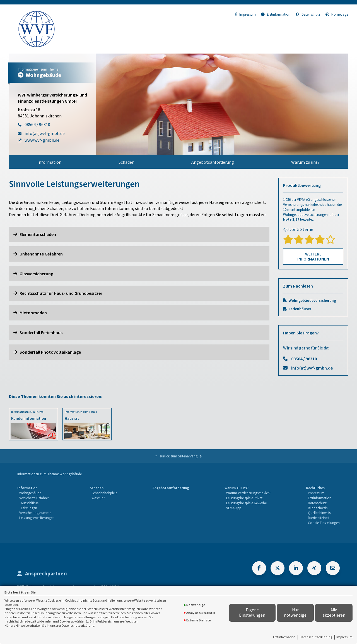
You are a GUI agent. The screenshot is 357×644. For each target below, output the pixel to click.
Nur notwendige (295, 612)
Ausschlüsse (30, 503)
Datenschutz (308, 14)
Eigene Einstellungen (252, 612)
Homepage (337, 14)
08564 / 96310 (304, 359)
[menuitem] (50, 162)
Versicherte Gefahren (34, 498)
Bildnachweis (318, 508)
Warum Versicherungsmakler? (248, 493)
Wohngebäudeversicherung (312, 301)
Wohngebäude (30, 493)
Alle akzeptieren (334, 612)
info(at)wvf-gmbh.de (312, 368)
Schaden (126, 162)
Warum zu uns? (305, 162)
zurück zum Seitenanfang (178, 456)
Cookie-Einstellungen (324, 523)
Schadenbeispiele (104, 493)
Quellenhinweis (319, 513)
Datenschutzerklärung (316, 637)
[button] (139, 234)
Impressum (344, 637)
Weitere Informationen (313, 256)
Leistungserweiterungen (37, 518)
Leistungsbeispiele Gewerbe (246, 503)
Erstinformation (284, 637)
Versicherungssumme (35, 513)
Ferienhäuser (300, 309)
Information (49, 162)
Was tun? (98, 498)
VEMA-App (234, 508)
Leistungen (29, 508)
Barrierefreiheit (319, 518)
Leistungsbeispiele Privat (244, 498)
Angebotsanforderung (213, 162)
